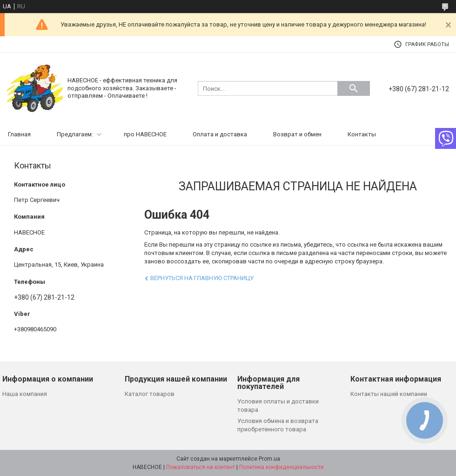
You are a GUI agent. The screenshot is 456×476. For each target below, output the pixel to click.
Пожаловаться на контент (201, 467)
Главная (19, 134)
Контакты (362, 134)
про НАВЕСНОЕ (145, 134)
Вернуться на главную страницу (202, 278)
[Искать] (354, 88)
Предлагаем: (75, 134)
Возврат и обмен (297, 134)
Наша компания (25, 394)
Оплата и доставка (220, 134)
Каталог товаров (150, 394)
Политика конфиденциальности (282, 467)
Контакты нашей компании (389, 394)
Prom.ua (269, 459)
